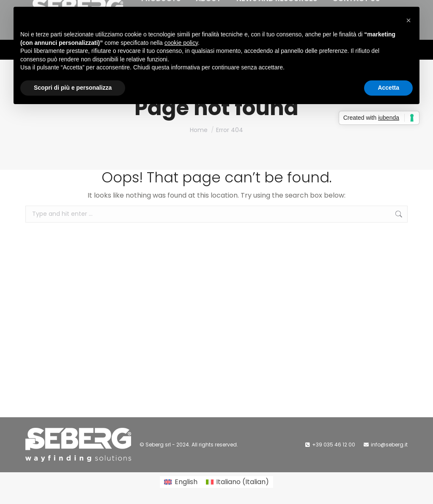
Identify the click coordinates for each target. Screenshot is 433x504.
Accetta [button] (388, 88)
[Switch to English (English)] (181, 482)
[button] (408, 20)
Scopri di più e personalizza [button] (73, 88)
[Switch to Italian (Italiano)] (237, 482)
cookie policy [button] (181, 43)
